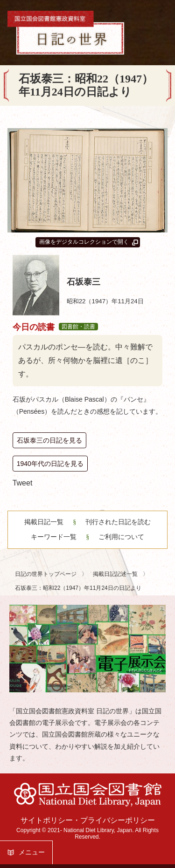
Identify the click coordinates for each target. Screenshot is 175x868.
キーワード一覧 (54, 537)
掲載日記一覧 (44, 522)
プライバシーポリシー (118, 820)
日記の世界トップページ (46, 574)
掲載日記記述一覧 (116, 574)
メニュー (32, 852)
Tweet (23, 483)
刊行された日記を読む (117, 522)
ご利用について (120, 537)
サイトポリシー (47, 820)
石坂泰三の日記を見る (49, 440)
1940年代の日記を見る (50, 464)
